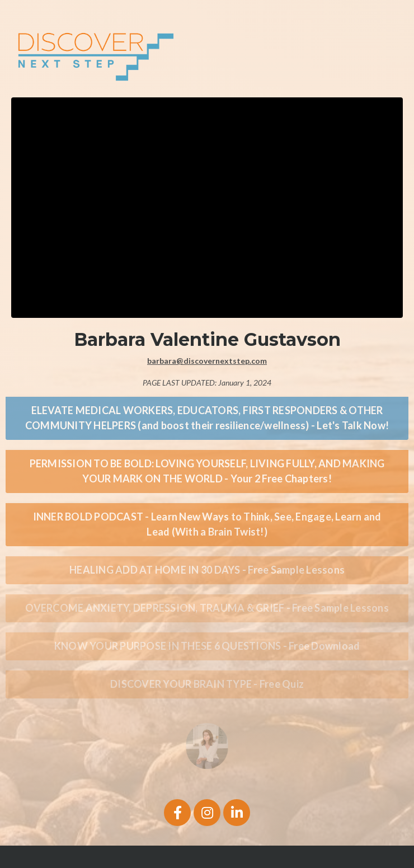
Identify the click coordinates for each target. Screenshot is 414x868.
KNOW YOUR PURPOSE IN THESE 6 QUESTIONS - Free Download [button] (207, 646)
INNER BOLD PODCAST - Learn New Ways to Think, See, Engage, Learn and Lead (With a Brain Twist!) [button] (207, 524)
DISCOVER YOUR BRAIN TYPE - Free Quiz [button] (207, 684)
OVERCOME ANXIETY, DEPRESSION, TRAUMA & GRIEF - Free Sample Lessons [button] (207, 608)
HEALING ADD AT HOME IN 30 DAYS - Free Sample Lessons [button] (207, 570)
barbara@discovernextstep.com (207, 361)
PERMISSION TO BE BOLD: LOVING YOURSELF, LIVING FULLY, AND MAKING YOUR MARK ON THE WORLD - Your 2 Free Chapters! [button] (207, 471)
